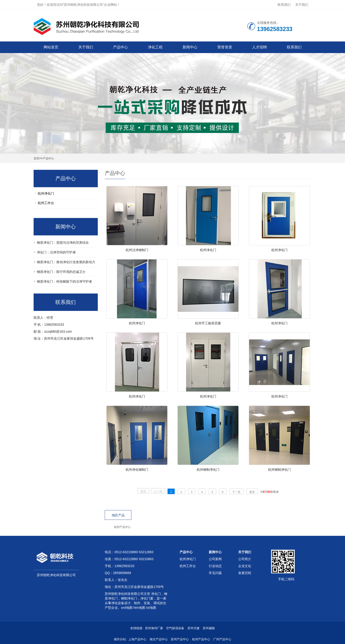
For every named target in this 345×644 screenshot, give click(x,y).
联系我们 (284, 5)
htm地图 (139, 608)
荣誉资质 (225, 47)
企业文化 (245, 566)
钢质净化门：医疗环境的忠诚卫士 (61, 272)
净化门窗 (147, 598)
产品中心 (120, 47)
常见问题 (215, 573)
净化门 (155, 594)
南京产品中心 (159, 639)
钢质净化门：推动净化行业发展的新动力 (66, 262)
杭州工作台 (46, 203)
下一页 (236, 492)
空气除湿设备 (175, 628)
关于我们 (302, 5)
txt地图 (151, 608)
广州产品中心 (222, 639)
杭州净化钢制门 (137, 470)
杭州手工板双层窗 (208, 323)
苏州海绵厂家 (154, 628)
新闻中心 (190, 47)
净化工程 (155, 47)
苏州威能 (209, 628)
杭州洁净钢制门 (137, 250)
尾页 (252, 492)
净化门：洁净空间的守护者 (56, 252)
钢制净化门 (129, 598)
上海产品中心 (137, 639)
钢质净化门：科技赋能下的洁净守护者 (64, 281)
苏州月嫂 (193, 628)
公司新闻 (215, 559)
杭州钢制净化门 (208, 470)
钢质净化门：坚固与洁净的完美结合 (63, 243)
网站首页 (51, 47)
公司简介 (245, 559)
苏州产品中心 (180, 639)
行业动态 (215, 566)
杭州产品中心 (122, 527)
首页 (36, 158)
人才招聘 (260, 47)
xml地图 (127, 608)
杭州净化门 (208, 250)
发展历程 (245, 573)
